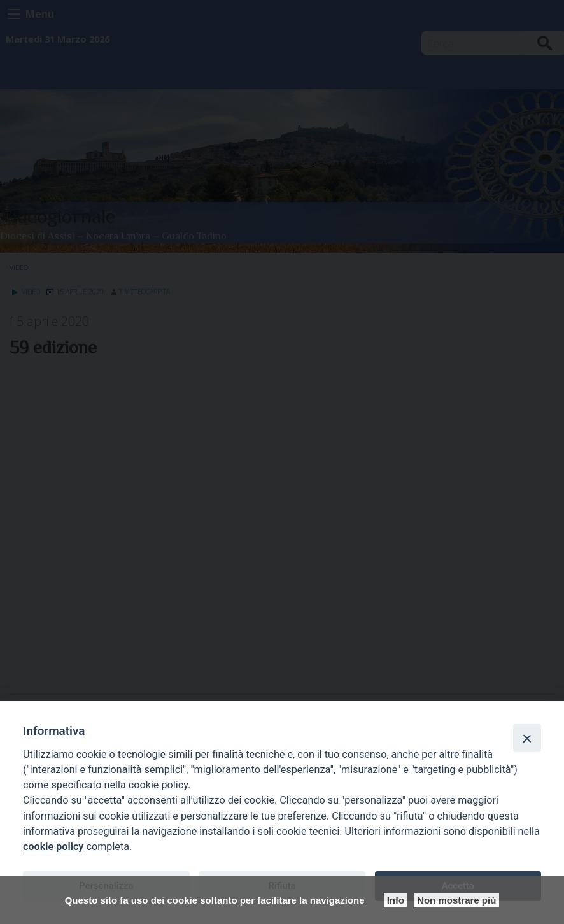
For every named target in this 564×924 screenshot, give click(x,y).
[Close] (527, 738)
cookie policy (53, 847)
